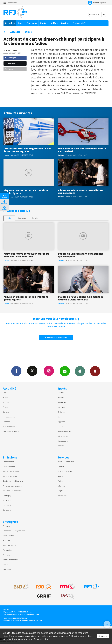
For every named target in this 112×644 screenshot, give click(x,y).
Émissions (32, 23)
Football (61, 393)
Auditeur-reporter (97, 3)
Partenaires (8, 550)
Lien (9, 69)
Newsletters (65, 371)
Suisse (28, 32)
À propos (7, 526)
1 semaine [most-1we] (22, 218)
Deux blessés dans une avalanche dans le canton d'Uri (82, 150)
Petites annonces (64, 481)
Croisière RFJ (79, 23)
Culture (6, 412)
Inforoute (61, 486)
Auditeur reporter (10, 426)
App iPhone (80, 371)
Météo (60, 476)
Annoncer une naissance (13, 486)
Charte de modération (12, 560)
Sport (21, 23)
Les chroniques (9, 466)
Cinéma (61, 466)
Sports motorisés (64, 431)
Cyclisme (61, 412)
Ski (59, 417)
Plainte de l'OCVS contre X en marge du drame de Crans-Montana (26, 255)
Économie (7, 407)
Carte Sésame (8, 536)
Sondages (7, 505)
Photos (44, 23)
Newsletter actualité (11, 431)
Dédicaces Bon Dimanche (13, 481)
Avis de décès (63, 496)
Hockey (61, 398)
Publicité (6, 540)
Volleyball (61, 407)
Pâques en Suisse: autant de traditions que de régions (26, 192)
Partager (10, 58)
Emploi (60, 491)
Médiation (7, 555)
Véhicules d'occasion (66, 462)
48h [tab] (9, 218)
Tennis (60, 426)
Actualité (10, 23)
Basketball (62, 402)
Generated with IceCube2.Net (31, 620)
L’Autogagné (8, 496)
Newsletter (7, 569)
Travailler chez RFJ (10, 545)
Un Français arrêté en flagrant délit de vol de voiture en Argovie (28, 150)
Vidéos (54, 23)
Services (65, 23)
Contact (6, 564)
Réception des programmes (14, 531)
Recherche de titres (11, 471)
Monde (6, 402)
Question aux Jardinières (13, 491)
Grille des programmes (12, 476)
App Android (95, 371)
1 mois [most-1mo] (35, 218)
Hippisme (61, 422)
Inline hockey (63, 436)
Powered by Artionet (11, 620)
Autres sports (63, 441)
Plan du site (35, 614)
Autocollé (7, 500)
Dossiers (6, 422)
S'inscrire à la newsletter (56, 337)
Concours (7, 510)
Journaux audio (9, 417)
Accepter (103, 636)
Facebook (16, 371)
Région (6, 393)
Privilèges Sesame (65, 471)
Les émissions (8, 462)
